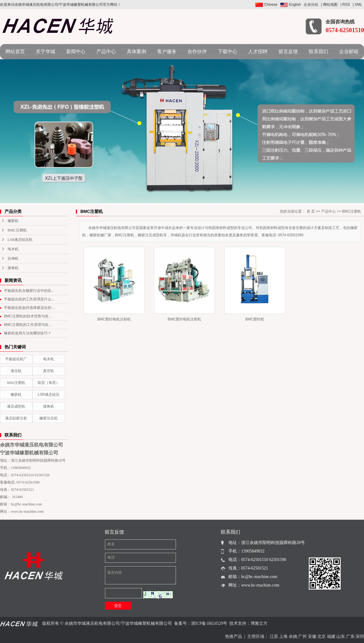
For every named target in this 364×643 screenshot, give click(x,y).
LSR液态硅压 (49, 395)
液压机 (16, 371)
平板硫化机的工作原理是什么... (29, 299)
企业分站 (311, 5)
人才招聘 (258, 51)
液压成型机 (16, 406)
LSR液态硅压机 (20, 240)
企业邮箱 (349, 51)
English (291, 5)
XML (358, 5)
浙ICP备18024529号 (209, 623)
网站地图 (330, 5)
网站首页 (15, 51)
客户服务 (167, 51)
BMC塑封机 (255, 319)
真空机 (49, 371)
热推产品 (234, 636)
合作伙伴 (197, 51)
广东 (350, 636)
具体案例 (136, 51)
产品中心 (106, 51)
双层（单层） (49, 383)
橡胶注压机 (49, 418)
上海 (283, 636)
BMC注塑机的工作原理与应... (28, 325)
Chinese (266, 5)
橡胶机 (13, 221)
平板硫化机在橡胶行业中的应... (29, 291)
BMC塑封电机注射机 (114, 319)
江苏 (274, 636)
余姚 (293, 636)
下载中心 (227, 51)
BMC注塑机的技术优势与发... (28, 316)
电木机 (13, 249)
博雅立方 (259, 623)
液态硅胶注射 (16, 418)
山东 (341, 636)
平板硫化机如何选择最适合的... (29, 308)
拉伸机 (13, 258)
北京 (322, 636)
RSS (346, 5)
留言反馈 (288, 51)
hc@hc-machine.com (26, 504)
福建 (331, 636)
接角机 (13, 268)
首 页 (311, 211)
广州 (302, 636)
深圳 (360, 636)
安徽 (312, 636)
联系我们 (318, 51)
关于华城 (45, 51)
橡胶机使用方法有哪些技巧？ (28, 333)
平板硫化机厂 (16, 359)
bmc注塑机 (16, 383)
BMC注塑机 (17, 230)
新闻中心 (76, 51)
